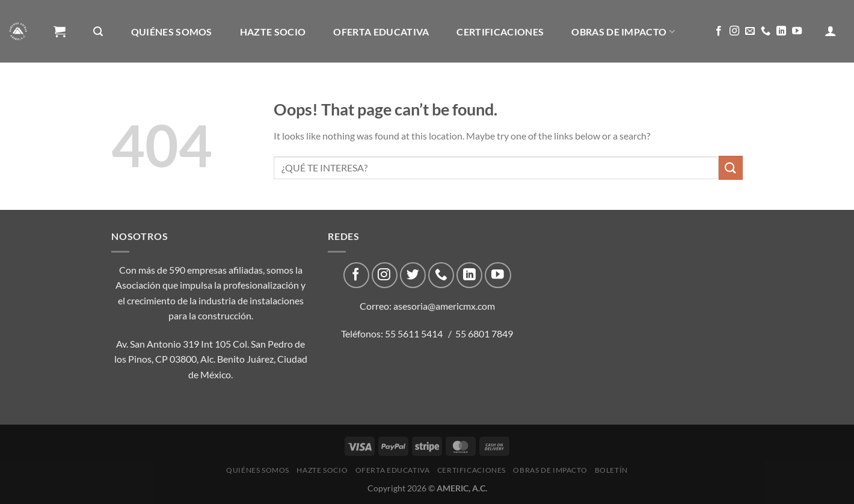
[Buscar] (98, 32)
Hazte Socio (273, 32)
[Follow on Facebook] (719, 31)
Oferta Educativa (381, 32)
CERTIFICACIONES (500, 32)
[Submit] (731, 167)
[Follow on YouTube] (797, 31)
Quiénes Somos (172, 32)
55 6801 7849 (484, 333)
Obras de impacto (623, 32)
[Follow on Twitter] (413, 275)
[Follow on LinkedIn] (781, 31)
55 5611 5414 (414, 333)
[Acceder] (831, 31)
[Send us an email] (750, 31)
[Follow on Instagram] (734, 31)
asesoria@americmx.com (444, 306)
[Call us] (766, 31)
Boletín (80, 95)
